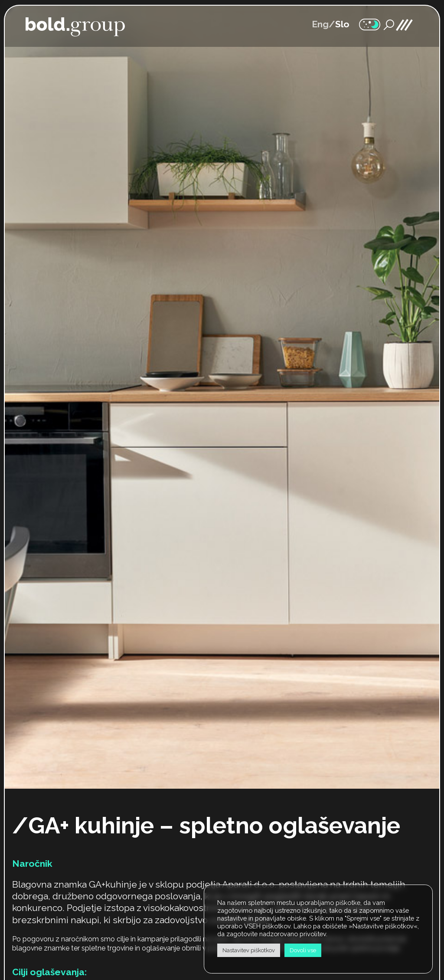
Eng (320, 24)
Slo (342, 24)
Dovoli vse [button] (303, 950)
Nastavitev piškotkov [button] (249, 950)
